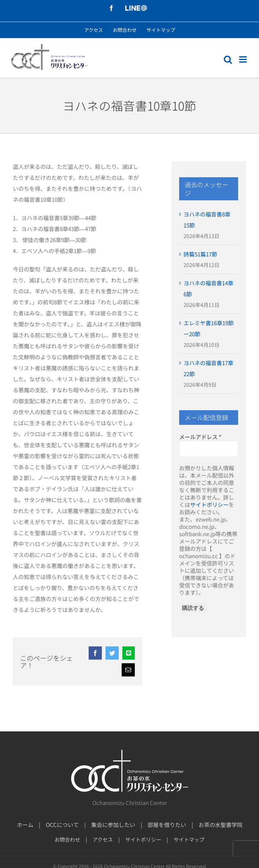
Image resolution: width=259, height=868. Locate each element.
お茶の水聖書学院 (221, 825)
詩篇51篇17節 (200, 254)
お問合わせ (67, 839)
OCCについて (62, 825)
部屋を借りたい (167, 825)
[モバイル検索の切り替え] (228, 59)
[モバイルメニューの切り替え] (244, 59)
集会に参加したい (113, 825)
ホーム (25, 825)
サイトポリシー (209, 505)
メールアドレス (200, 437)
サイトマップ (189, 839)
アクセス (103, 839)
